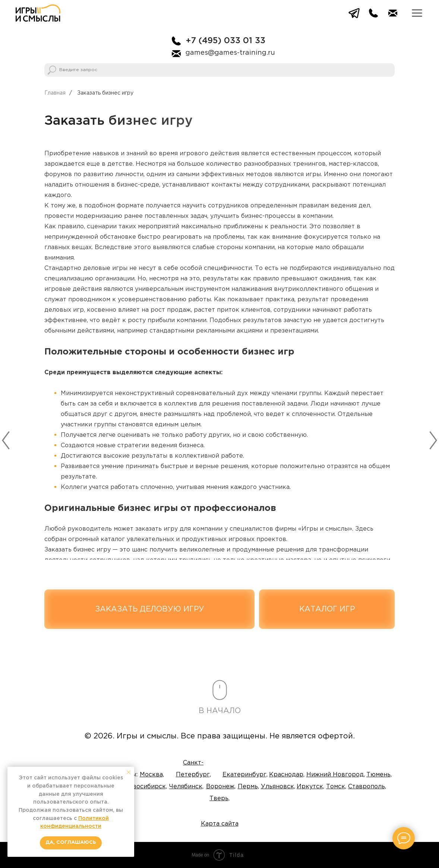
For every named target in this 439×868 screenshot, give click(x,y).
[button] (417, 13)
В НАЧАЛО (220, 711)
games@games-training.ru (230, 53)
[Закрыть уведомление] (129, 772)
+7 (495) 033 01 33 (225, 41)
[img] (38, 13)
